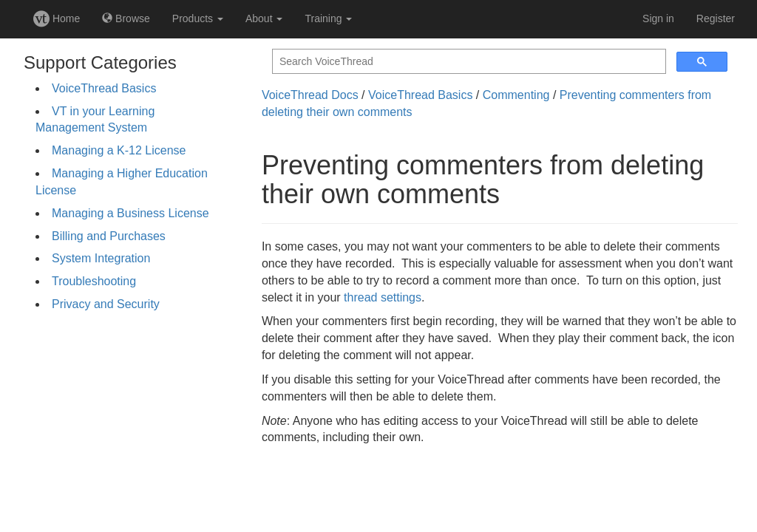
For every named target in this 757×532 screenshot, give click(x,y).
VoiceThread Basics (104, 88)
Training (328, 18)
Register (716, 18)
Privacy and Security (106, 304)
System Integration (101, 258)
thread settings (383, 297)
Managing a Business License (130, 213)
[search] (468, 62)
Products (198, 18)
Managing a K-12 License (119, 150)
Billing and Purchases (109, 236)
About (264, 18)
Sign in (658, 18)
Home (57, 18)
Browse (126, 18)
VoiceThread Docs (310, 95)
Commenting (516, 95)
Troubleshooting (94, 281)
